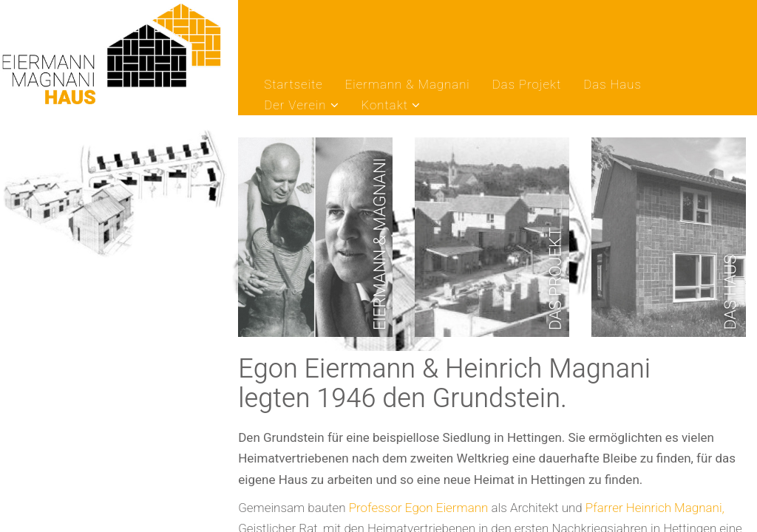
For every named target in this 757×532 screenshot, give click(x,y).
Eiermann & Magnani (408, 85)
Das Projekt (527, 85)
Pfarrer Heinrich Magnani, (655, 508)
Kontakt (385, 106)
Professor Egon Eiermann (419, 508)
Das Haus (612, 85)
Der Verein (295, 106)
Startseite (293, 85)
